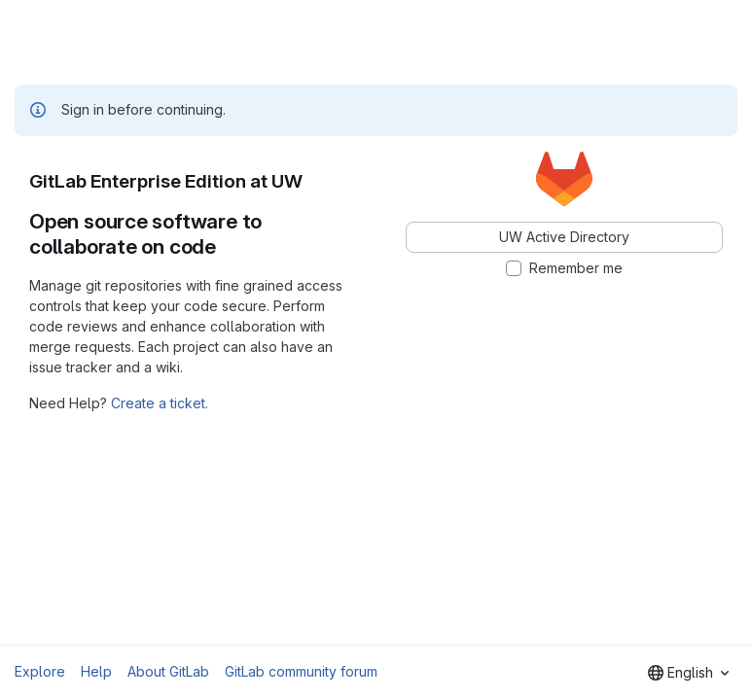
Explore (40, 671)
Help (96, 671)
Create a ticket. (160, 403)
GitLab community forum (301, 671)
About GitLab (168, 671)
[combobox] (688, 673)
